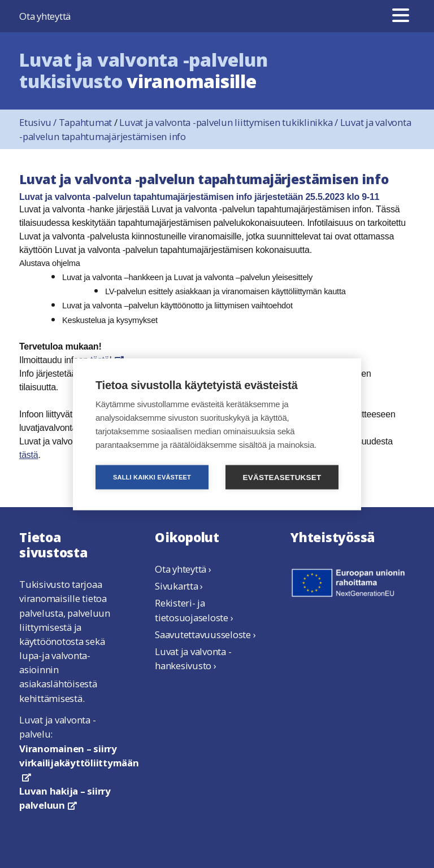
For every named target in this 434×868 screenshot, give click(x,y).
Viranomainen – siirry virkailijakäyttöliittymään (79, 762)
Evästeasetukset (282, 477)
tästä (29, 455)
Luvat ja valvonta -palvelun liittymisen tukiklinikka (229, 122)
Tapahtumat (86, 122)
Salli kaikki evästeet (152, 477)
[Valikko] (401, 16)
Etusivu (39, 122)
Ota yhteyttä (45, 16)
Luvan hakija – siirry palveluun (65, 798)
